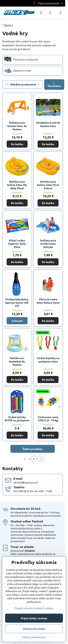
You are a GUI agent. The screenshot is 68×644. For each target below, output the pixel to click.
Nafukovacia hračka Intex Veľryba (48, 244)
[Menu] (61, 13)
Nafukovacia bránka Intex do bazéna (17, 126)
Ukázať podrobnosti (34, 637)
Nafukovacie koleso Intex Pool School (48, 185)
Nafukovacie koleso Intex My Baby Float (17, 185)
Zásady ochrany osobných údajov (34, 608)
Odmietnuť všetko (34, 629)
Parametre (54, 84)
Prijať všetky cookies (34, 618)
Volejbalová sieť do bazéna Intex (48, 124)
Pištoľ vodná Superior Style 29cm (17, 244)
